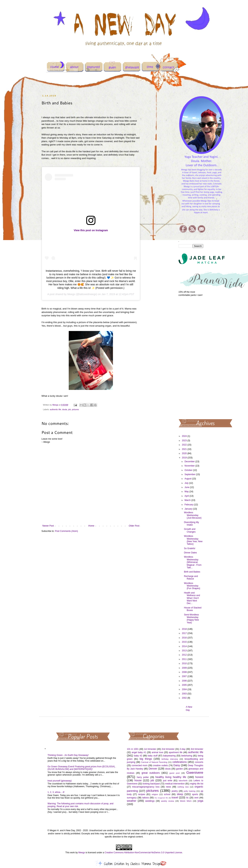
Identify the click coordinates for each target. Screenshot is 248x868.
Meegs (71, 294)
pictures (75, 409)
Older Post (134, 526)
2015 (185, 642)
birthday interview (170, 759)
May (187, 492)
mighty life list (197, 784)
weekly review (168, 801)
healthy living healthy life (171, 777)
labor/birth (183, 781)
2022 (185, 445)
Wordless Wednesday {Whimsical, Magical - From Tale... (193, 562)
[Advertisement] (191, 358)
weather (132, 801)
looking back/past (151, 784)
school (167, 794)
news (168, 787)
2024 (185, 436)
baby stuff (153, 756)
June (187, 487)
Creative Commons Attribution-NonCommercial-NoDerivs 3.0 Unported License (143, 853)
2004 (185, 689)
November (190, 466)
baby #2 (138, 756)
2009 (185, 668)
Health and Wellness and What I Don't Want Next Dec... (192, 598)
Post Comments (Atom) (66, 531)
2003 (185, 694)
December (190, 462)
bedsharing (187, 756)
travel (175, 797)
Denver (153, 769)
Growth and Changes (190, 530)
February (189, 505)
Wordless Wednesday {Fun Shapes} (192, 586)
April (187, 496)
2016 (185, 638)
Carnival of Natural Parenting (154, 762)
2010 (185, 663)
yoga (200, 801)
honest (199, 777)
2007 (185, 676)
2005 (185, 685)
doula (64, 409)
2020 (185, 453)
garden (180, 769)
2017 (185, 633)
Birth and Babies (192, 572)
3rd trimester (197, 749)
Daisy (177, 765)
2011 (185, 659)
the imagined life (161, 798)
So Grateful (190, 548)
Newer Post (48, 526)
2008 (185, 672)
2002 (185, 698)
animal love (157, 752)
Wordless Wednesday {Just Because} (193, 515)
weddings (150, 801)
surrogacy (132, 798)
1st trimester (150, 749)
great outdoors (151, 773)
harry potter (143, 777)
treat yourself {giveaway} (60, 781)
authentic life (56, 409)
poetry (175, 791)
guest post (175, 773)
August (188, 479)
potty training (190, 791)
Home (91, 526)
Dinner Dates (190, 553)
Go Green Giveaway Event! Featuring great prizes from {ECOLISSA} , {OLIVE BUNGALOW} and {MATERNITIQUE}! (82, 768)
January (189, 509)
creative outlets (160, 765)
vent (196, 798)
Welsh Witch (186, 801)
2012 (185, 655)
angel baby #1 (139, 752)
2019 (185, 458)
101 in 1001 (133, 749)
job (69, 409)
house (138, 780)
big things (146, 759)
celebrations (180, 762)
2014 (185, 646)
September (190, 474)
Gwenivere (195, 773)
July (187, 483)
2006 (185, 681)
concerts (199, 762)
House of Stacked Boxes (193, 609)
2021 (185, 449)
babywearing (169, 756)
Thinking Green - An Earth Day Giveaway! (68, 755)
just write (168, 781)
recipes (142, 794)
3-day (183, 749)
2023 (185, 441)
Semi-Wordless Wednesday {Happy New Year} (191, 619)
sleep (180, 794)
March (188, 500)
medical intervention (175, 784)
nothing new (183, 787)
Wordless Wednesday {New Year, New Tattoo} (193, 540)
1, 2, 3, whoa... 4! (56, 792)
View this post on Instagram (91, 230)
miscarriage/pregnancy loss (146, 787)
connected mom (139, 765)
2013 (185, 651)
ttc (187, 798)
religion (155, 794)
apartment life (176, 752)
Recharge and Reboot (191, 578)
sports (195, 794)
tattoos (146, 798)
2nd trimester (168, 749)
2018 (185, 629)
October (189, 470)
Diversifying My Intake (191, 524)
